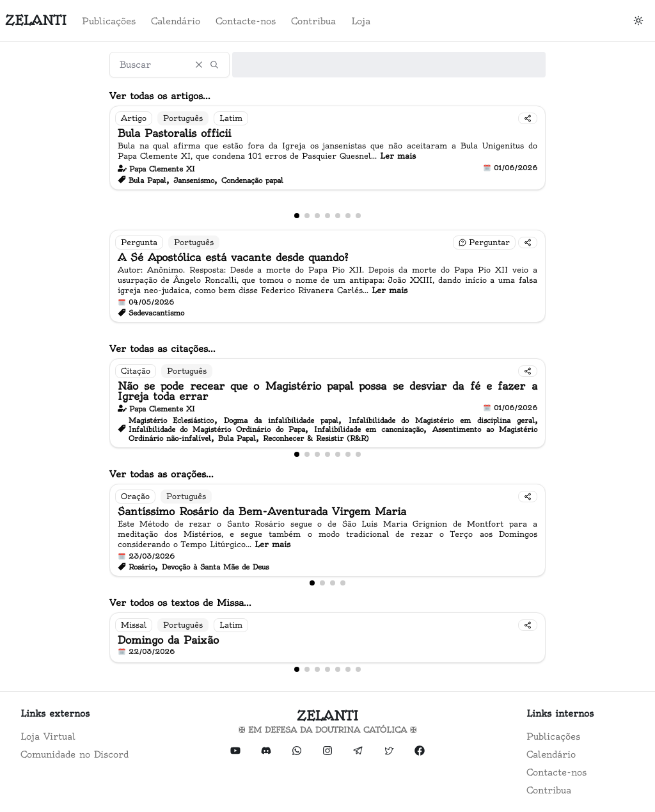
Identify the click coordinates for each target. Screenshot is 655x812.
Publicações (109, 21)
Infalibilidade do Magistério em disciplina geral (442, 420)
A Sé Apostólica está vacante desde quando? (233, 257)
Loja (361, 21)
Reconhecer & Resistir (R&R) (316, 438)
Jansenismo (194, 180)
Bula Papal (147, 180)
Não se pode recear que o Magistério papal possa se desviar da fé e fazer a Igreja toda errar (327, 391)
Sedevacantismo (156, 313)
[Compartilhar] (528, 118)
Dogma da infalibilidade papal (281, 420)
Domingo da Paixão (168, 640)
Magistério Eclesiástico (171, 420)
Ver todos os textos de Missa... (180, 603)
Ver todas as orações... (162, 474)
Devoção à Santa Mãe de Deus (215, 567)
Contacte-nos (246, 21)
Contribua (313, 21)
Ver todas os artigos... (160, 96)
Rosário (142, 567)
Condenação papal (252, 180)
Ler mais (398, 156)
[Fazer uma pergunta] (484, 243)
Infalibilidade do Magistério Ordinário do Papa (217, 429)
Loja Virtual (48, 736)
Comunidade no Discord (75, 754)
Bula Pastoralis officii (174, 133)
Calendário (176, 21)
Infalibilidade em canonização (369, 429)
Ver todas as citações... (162, 349)
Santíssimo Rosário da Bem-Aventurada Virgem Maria (262, 511)
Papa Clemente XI (162, 169)
